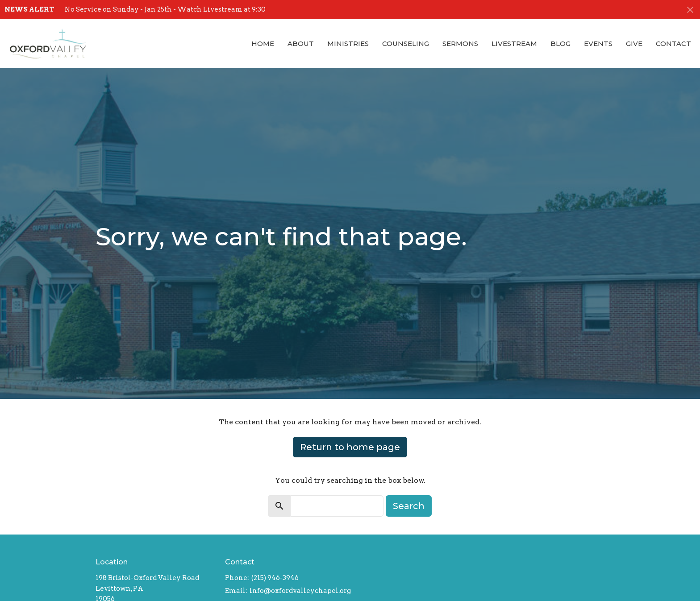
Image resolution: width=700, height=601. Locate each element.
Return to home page (350, 447)
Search (409, 506)
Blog (560, 44)
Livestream (514, 44)
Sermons (460, 44)
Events (598, 44)
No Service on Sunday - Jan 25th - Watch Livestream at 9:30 (165, 9)
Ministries (348, 44)
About (301, 44)
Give (634, 44)
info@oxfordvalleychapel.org (300, 591)
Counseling (406, 44)
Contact (673, 44)
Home (263, 44)
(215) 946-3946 (275, 578)
